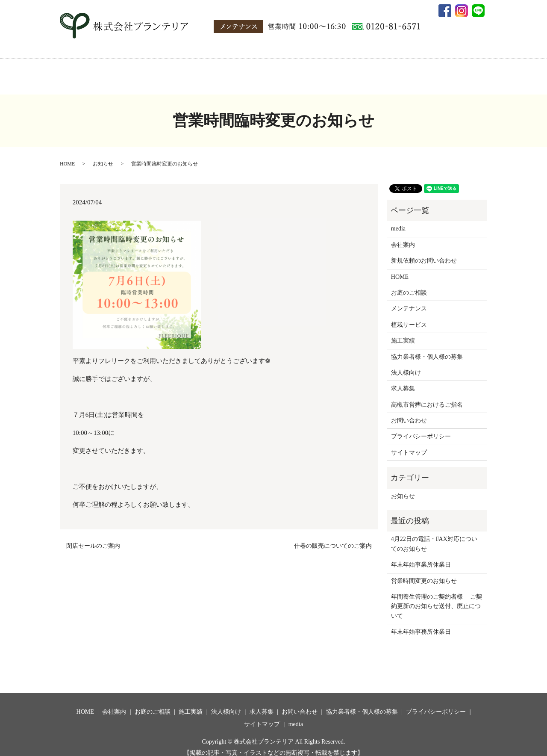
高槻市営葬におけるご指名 (427, 397)
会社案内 (132, 73)
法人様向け (251, 73)
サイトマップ (409, 444)
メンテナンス (409, 300)
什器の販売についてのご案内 (333, 538)
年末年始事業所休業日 (421, 557)
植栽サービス (409, 317)
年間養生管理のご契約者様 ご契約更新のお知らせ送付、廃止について (437, 598)
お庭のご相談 (173, 73)
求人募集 (289, 73)
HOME (101, 73)
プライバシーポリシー (421, 428)
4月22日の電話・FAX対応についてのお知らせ (434, 536)
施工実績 (213, 73)
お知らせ (103, 156)
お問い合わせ (412, 73)
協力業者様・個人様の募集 (347, 73)
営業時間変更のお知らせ (424, 573)
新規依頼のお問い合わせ (424, 252)
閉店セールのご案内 (93, 538)
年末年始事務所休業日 (421, 624)
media (448, 73)
